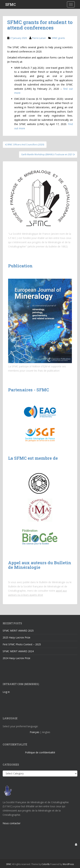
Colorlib (46, 864)
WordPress (68, 864)
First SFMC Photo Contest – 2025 (22, 644)
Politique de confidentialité (40, 752)
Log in (6, 692)
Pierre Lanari (39, 38)
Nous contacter (12, 823)
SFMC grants (58, 38)
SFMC (10, 4)
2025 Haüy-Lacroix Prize (16, 637)
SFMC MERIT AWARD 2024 (18, 651)
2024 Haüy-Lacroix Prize (16, 658)
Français (35, 732)
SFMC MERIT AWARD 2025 (18, 631)
